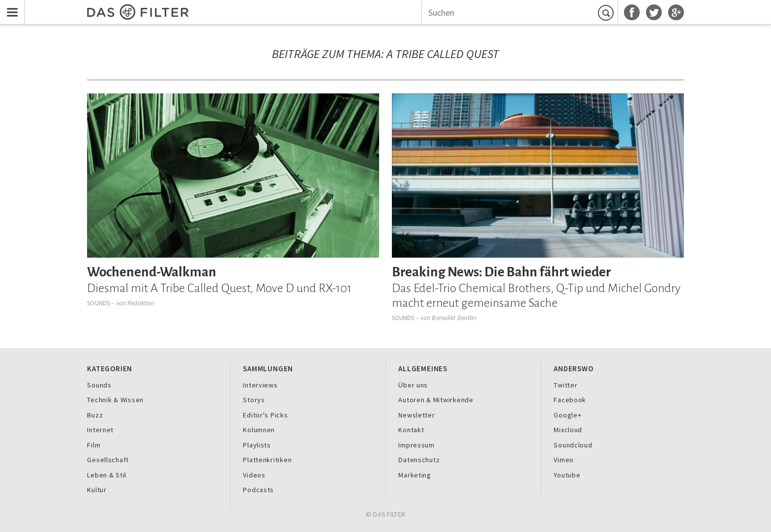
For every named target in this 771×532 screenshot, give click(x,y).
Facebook (570, 400)
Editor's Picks (265, 415)
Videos (254, 475)
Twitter (565, 385)
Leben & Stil (107, 475)
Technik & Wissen (115, 400)
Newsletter (416, 415)
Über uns (413, 385)
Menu (10, 6)
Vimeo (564, 460)
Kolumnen (259, 430)
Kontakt (411, 430)
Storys (254, 400)
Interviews (260, 385)
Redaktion (141, 303)
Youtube (567, 475)
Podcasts (258, 490)
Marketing (415, 475)
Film (94, 445)
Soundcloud (573, 445)
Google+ (567, 415)
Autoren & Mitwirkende (436, 400)
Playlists (257, 445)
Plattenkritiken (267, 460)
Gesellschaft (108, 460)
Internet (100, 430)
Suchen (607, 13)
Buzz (95, 415)
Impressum (416, 445)
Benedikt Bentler (454, 318)
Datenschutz (419, 460)
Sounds (98, 303)
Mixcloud (568, 430)
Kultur (97, 490)
